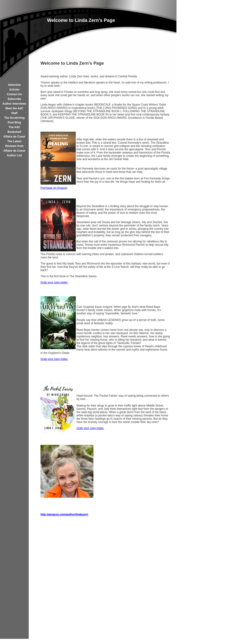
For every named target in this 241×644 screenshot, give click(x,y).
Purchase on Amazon (54, 188)
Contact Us (14, 94)
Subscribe (14, 99)
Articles (14, 90)
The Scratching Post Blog (14, 120)
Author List (14, 155)
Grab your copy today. (54, 282)
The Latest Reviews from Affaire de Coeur (14, 146)
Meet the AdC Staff (14, 111)
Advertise (14, 85)
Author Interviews (14, 104)
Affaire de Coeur (14, 137)
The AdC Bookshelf (14, 130)
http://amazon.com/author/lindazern (64, 514)
